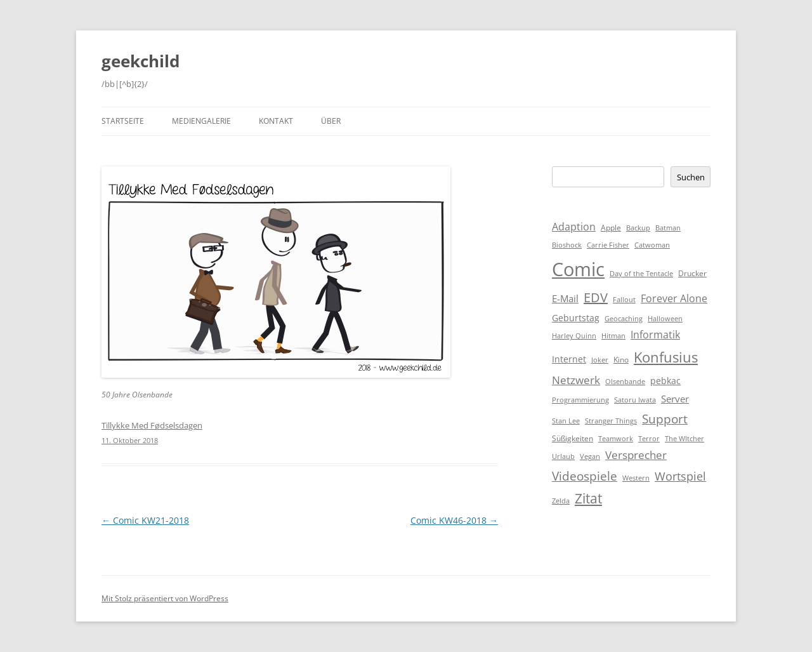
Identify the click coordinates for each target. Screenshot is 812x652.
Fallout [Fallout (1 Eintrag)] (624, 300)
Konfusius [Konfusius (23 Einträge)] (666, 357)
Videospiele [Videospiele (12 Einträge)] (585, 476)
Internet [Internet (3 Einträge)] (569, 359)
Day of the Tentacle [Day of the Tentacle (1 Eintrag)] (641, 274)
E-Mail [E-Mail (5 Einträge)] (565, 298)
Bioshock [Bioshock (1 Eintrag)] (567, 245)
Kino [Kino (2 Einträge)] (621, 360)
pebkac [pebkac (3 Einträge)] (665, 381)
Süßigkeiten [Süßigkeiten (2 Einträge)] (573, 438)
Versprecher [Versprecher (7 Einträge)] (636, 455)
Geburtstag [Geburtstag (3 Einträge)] (576, 318)
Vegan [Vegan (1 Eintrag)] (590, 456)
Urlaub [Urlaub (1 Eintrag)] (563, 456)
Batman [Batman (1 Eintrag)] (668, 228)
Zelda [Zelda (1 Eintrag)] (561, 501)
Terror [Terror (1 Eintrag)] (649, 439)
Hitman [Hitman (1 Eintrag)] (613, 336)
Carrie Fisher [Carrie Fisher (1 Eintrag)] (608, 245)
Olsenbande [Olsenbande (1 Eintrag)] (625, 382)
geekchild (141, 61)
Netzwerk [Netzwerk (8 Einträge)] (576, 380)
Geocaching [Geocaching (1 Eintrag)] (624, 319)
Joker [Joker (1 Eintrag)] (600, 360)
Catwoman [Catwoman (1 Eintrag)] (652, 245)
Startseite (123, 121)
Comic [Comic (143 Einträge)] (578, 269)
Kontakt (276, 121)
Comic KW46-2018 (454, 520)
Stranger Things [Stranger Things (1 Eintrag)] (611, 421)
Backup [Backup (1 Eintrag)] (638, 228)
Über (331, 121)
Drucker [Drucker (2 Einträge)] (692, 273)
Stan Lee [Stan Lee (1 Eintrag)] (566, 421)
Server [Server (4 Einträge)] (675, 399)
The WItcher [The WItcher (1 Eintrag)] (684, 439)
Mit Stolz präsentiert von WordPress (165, 598)
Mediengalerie (201, 121)
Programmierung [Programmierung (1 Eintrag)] (580, 400)
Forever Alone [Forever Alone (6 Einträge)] (674, 298)
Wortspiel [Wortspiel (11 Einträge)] (680, 476)
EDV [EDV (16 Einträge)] (596, 297)
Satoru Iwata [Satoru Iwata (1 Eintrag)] (635, 400)
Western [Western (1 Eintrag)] (636, 478)
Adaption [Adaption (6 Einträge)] (574, 227)
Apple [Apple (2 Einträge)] (611, 228)
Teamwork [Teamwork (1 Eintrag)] (616, 439)
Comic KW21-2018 (145, 520)
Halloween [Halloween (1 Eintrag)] (665, 319)
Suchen (691, 177)
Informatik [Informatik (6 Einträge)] (655, 335)
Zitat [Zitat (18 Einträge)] (588, 498)
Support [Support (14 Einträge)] (665, 419)
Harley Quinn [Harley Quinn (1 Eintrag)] (574, 336)
